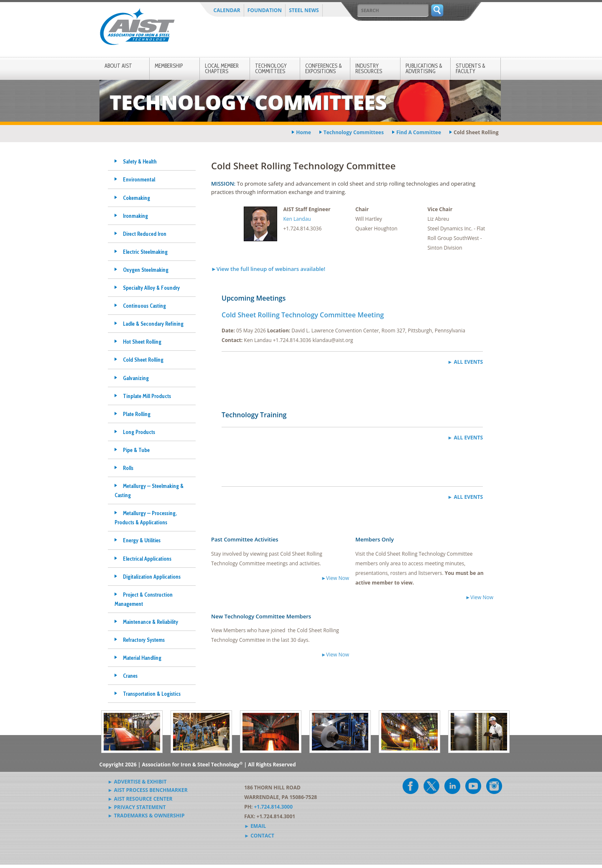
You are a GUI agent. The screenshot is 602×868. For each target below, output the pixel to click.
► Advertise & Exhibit (137, 782)
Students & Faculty (471, 68)
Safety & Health (140, 161)
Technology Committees (271, 68)
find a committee (419, 132)
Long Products (139, 432)
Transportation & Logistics (152, 694)
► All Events (465, 362)
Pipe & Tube (136, 450)
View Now (338, 578)
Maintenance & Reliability (150, 622)
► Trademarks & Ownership (146, 816)
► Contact (259, 836)
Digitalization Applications (152, 577)
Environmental (139, 179)
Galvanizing (136, 378)
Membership (169, 66)
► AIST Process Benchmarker (148, 790)
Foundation (265, 10)
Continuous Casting (144, 306)
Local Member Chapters (222, 68)
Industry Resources (369, 68)
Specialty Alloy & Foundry (151, 288)
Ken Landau (297, 219)
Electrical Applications (147, 559)
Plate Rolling (137, 414)
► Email (255, 826)
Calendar (227, 10)
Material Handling (142, 658)
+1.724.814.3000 (273, 807)
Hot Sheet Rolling (142, 342)
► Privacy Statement (137, 807)
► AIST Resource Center (140, 799)
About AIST (118, 66)
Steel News (304, 10)
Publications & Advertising (424, 68)
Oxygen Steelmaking (146, 270)
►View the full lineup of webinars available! (268, 269)
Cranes (130, 676)
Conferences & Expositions (324, 68)
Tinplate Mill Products (147, 396)
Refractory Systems (144, 640)
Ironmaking (135, 216)
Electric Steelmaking (145, 252)
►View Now (335, 655)
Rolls (128, 468)
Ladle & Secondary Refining (153, 324)
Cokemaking (136, 198)
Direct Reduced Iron (145, 234)
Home (303, 132)
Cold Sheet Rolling (143, 360)
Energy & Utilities (142, 540)
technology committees (354, 132)
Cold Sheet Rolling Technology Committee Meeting (303, 315)
